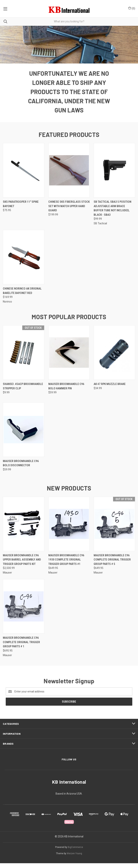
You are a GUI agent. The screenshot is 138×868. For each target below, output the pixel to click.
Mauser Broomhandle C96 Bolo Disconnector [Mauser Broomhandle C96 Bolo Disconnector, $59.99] (21, 468)
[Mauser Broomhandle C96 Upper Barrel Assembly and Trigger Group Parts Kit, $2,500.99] (24, 529)
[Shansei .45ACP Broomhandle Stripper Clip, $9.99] (24, 357)
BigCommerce (75, 852)
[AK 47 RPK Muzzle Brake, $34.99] (114, 357)
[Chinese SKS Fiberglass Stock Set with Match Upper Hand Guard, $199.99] (69, 175)
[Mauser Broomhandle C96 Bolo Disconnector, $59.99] (24, 434)
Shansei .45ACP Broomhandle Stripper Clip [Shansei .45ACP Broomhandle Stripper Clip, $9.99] (23, 391)
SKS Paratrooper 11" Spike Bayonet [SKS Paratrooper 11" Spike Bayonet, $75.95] (21, 209)
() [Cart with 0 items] (132, 8)
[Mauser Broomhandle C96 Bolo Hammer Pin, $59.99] (69, 357)
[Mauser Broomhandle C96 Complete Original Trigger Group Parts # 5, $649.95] (114, 529)
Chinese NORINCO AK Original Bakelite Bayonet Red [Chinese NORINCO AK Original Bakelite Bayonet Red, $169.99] (22, 296)
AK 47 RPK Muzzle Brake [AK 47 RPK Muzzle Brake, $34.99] (110, 389)
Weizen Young (74, 858)
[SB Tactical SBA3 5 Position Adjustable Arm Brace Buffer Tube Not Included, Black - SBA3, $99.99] (114, 175)
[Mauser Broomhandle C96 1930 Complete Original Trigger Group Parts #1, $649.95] (69, 529)
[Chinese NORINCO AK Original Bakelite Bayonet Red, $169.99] (24, 262)
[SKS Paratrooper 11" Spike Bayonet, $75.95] (24, 175)
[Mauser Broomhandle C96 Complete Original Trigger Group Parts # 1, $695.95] (24, 611)
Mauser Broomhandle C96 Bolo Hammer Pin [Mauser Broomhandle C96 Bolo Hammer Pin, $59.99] (66, 391)
